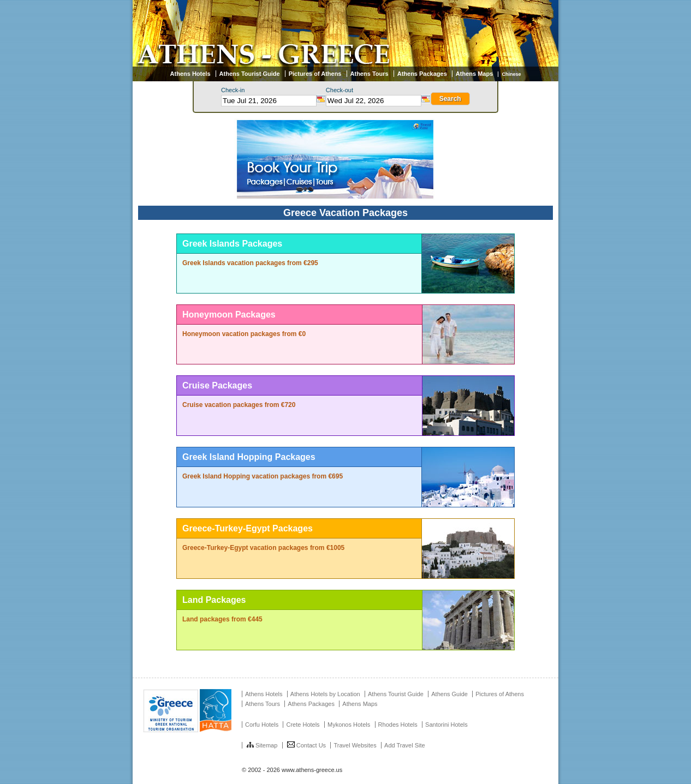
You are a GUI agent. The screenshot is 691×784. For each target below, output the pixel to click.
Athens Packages (422, 74)
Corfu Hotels (262, 725)
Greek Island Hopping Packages (249, 457)
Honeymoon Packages (229, 315)
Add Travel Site (405, 745)
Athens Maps (474, 74)
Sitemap (262, 745)
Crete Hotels (303, 725)
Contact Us (306, 745)
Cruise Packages (217, 385)
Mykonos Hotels (349, 725)
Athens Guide (449, 694)
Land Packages (214, 600)
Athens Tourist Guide (250, 74)
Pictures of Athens (315, 74)
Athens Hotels (190, 74)
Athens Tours (370, 74)
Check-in (233, 90)
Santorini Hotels (446, 725)
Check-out (339, 90)
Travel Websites (355, 745)
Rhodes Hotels (398, 725)
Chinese (511, 74)
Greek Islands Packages (232, 244)
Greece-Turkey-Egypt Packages (248, 528)
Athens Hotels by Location (325, 694)
